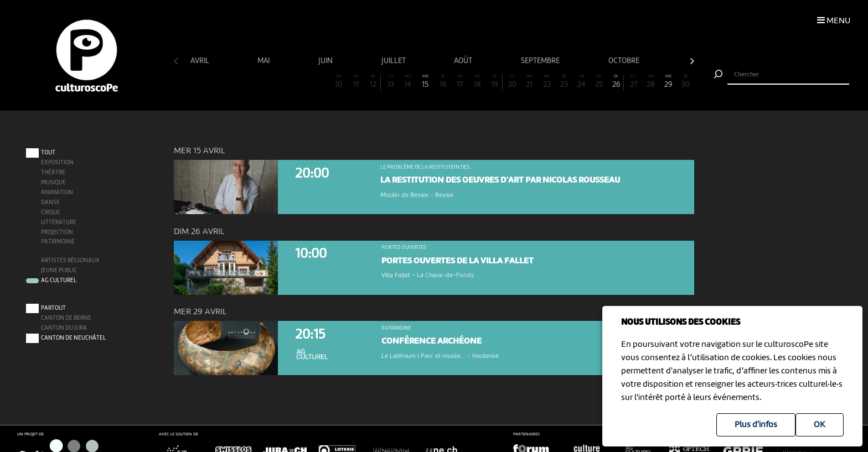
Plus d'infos (756, 425)
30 (686, 82)
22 (547, 82)
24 (581, 82)
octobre (625, 61)
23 (564, 82)
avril (201, 61)
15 (425, 82)
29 (668, 82)
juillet (394, 61)
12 (373, 82)
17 (460, 82)
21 (529, 82)
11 (356, 82)
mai (264, 61)
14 (408, 82)
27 (634, 82)
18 (477, 82)
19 (495, 82)
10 (338, 82)
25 (599, 82)
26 (616, 82)
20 (512, 82)
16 (443, 82)
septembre (541, 61)
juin (326, 61)
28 (651, 82)
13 (390, 82)
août (464, 61)
